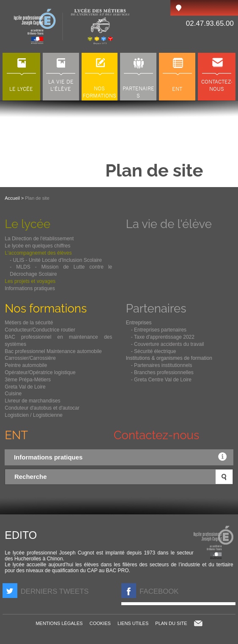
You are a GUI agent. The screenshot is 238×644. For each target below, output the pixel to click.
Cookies (100, 623)
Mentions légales (59, 623)
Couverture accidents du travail (169, 344)
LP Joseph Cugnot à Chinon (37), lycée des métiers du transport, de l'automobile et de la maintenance (72, 26)
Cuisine (13, 394)
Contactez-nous (157, 435)
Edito (21, 535)
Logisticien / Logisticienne (34, 415)
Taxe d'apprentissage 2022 (164, 337)
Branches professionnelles (164, 372)
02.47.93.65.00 (210, 23)
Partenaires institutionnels (163, 365)
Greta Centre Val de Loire (163, 380)
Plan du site (171, 623)
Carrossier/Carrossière (30, 358)
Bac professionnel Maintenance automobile (53, 351)
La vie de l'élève (169, 224)
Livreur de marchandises (32, 401)
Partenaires (156, 308)
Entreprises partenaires (160, 330)
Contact (198, 623)
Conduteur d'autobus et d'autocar (42, 408)
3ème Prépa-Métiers (28, 380)
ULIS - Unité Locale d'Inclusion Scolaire (57, 260)
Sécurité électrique (155, 351)
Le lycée (27, 224)
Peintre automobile (26, 365)
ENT (16, 435)
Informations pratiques (122, 457)
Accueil (12, 198)
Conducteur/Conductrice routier (40, 330)
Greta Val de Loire (25, 387)
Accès (178, 8)
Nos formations (46, 308)
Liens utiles (133, 623)
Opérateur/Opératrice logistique (40, 372)
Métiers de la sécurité (29, 323)
